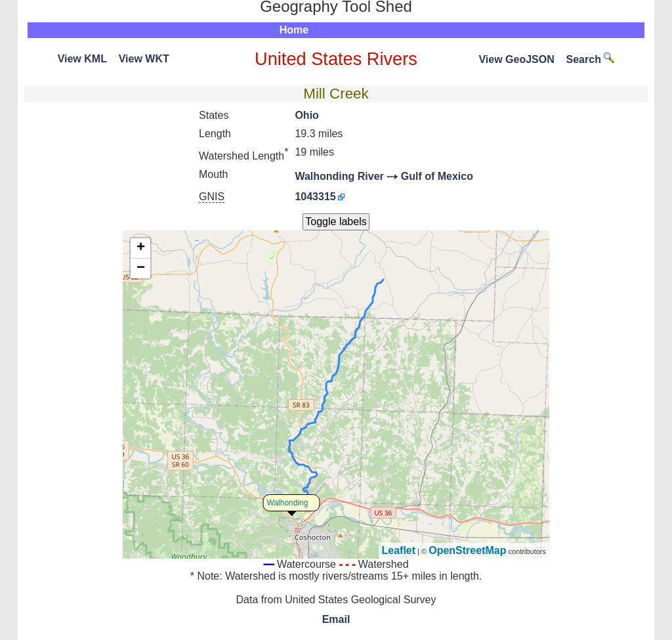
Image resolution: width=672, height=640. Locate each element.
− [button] (141, 268)
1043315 (315, 197)
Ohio (306, 115)
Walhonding (288, 503)
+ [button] (141, 248)
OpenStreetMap (467, 550)
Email (336, 619)
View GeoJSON (516, 59)
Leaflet (399, 550)
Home (294, 30)
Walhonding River (339, 176)
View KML (82, 59)
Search (591, 59)
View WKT (144, 59)
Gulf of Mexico (437, 176)
